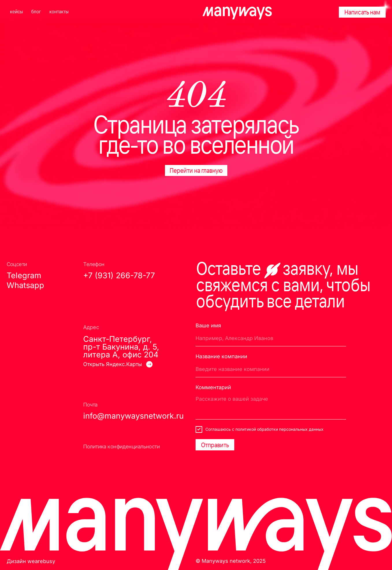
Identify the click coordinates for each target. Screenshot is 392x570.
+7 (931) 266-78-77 (119, 275)
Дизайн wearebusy (31, 561)
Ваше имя (208, 325)
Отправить (215, 445)
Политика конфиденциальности (121, 446)
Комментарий (213, 387)
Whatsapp (25, 285)
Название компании (221, 356)
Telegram (24, 275)
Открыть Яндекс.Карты (113, 364)
